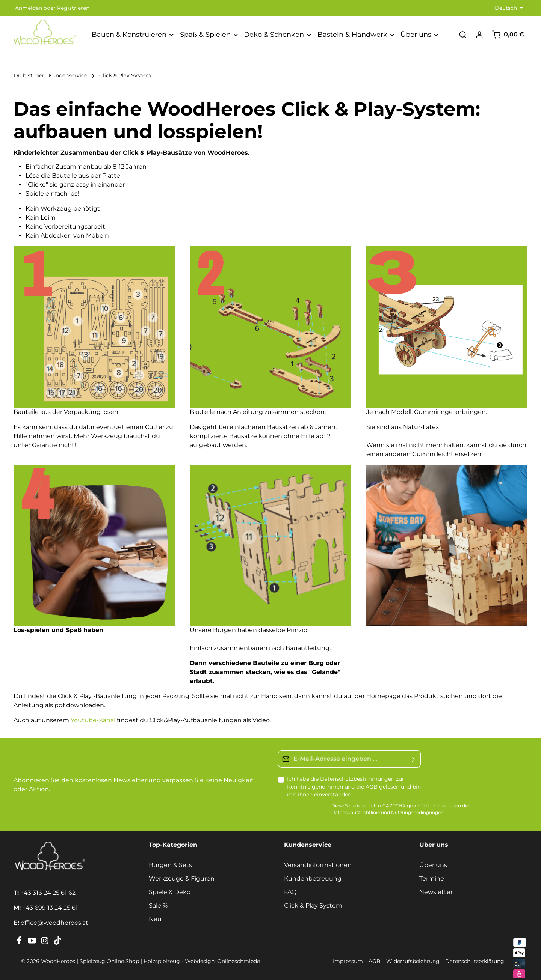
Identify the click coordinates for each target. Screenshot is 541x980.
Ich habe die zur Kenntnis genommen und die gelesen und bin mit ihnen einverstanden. (354, 787)
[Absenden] (413, 759)
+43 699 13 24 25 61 (50, 908)
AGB (372, 787)
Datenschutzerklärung (475, 961)
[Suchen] (463, 35)
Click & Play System (313, 905)
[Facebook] (20, 943)
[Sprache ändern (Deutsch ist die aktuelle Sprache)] (508, 8)
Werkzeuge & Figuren (182, 878)
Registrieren (73, 8)
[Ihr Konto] (479, 35)
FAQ (290, 892)
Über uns (433, 865)
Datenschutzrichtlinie (356, 813)
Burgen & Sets (170, 865)
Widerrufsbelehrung (413, 961)
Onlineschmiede (239, 961)
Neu (155, 919)
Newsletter (436, 892)
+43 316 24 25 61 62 (48, 893)
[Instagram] (45, 943)
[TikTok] (57, 943)
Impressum (348, 961)
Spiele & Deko (170, 892)
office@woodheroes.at (54, 923)
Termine (432, 878)
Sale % (158, 905)
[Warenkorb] (508, 35)
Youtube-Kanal (93, 720)
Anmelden (29, 8)
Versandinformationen (318, 865)
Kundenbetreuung (313, 878)
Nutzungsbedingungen (417, 813)
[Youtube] (33, 943)
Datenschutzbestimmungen (357, 779)
